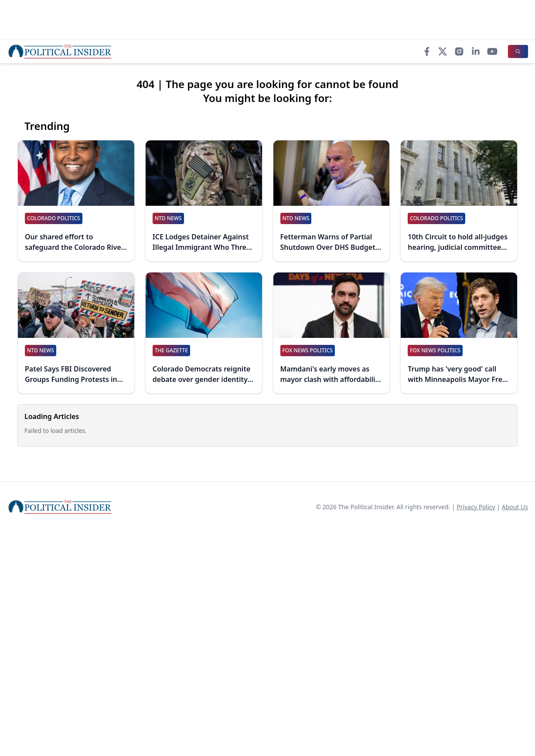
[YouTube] (492, 51)
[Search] (518, 51)
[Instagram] (459, 51)
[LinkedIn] (476, 51)
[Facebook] (427, 51)
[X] (443, 51)
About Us (515, 507)
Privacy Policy (476, 507)
